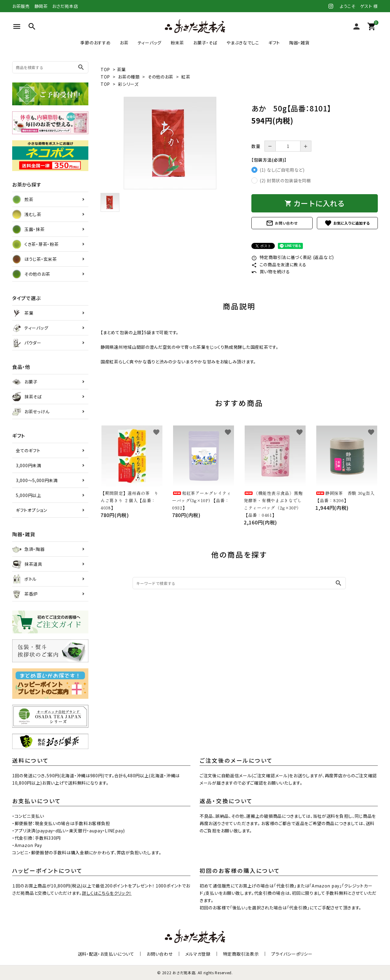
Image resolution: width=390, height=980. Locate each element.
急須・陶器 (28, 549)
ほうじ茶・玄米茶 (35, 259)
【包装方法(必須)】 (269, 160)
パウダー (27, 343)
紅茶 (186, 77)
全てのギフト (28, 450)
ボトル (24, 579)
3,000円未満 (29, 465)
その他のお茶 (161, 77)
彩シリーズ (128, 84)
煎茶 (23, 199)
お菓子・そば (205, 43)
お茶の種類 (129, 77)
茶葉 (121, 69)
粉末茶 (177, 43)
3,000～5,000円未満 (37, 480)
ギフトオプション (32, 510)
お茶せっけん (31, 411)
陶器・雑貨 (299, 43)
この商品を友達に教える (279, 264)
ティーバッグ (150, 43)
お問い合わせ (282, 223)
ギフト (274, 43)
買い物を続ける (271, 271)
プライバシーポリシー (292, 954)
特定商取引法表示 (241, 954)
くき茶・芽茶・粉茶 (35, 244)
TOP (105, 69)
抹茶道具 (27, 564)
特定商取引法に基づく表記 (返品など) (293, 257)
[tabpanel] (170, 143)
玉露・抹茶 (28, 229)
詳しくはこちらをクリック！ (107, 893)
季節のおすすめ (96, 43)
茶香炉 (25, 594)
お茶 (124, 43)
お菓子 (25, 382)
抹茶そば (27, 397)
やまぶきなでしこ (243, 43)
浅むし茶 (27, 214)
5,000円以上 (29, 495)
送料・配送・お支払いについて (106, 954)
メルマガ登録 (198, 954)
